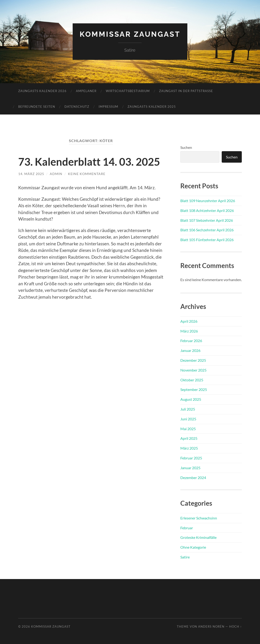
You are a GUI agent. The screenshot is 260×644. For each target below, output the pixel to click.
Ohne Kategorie (193, 547)
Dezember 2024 (193, 478)
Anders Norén (211, 626)
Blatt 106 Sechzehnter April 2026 (207, 230)
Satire (185, 557)
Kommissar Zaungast (130, 34)
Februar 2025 (191, 458)
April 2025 (189, 438)
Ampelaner (86, 91)
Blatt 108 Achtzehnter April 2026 (207, 210)
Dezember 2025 (193, 360)
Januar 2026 (190, 350)
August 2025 (191, 399)
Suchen (186, 147)
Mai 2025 (188, 429)
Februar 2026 (191, 341)
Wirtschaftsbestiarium (128, 91)
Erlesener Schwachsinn (199, 518)
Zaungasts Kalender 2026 (42, 91)
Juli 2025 (188, 409)
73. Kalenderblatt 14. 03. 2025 (89, 162)
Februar (187, 528)
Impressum (108, 107)
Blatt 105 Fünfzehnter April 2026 (207, 240)
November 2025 (193, 370)
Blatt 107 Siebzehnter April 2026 (207, 220)
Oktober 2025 (192, 380)
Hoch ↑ (235, 626)
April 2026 (189, 321)
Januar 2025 (190, 468)
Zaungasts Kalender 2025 (152, 107)
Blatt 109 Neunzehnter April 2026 (208, 201)
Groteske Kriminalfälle (198, 537)
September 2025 (194, 389)
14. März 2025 (31, 174)
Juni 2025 (188, 419)
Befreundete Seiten (37, 107)
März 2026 (189, 331)
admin (56, 174)
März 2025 (189, 448)
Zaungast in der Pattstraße (186, 91)
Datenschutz (77, 107)
